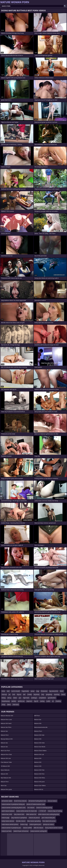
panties (14, 701)
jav (10, 694)
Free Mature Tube (6, 762)
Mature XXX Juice (39, 782)
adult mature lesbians (8, 811)
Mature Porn (5, 735)
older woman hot (31, 814)
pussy (33, 691)
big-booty (36, 694)
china (3, 691)
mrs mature (31, 808)
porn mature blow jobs (48, 818)
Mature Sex (4, 731)
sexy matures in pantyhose (19, 818)
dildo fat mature (38, 828)
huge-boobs (25, 691)
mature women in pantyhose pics (11, 828)
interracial (16, 704)
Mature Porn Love (6, 719)
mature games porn (35, 824)
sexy (43, 694)
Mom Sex (4, 785)
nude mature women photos (10, 824)
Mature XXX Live (6, 758)
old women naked (7, 801)
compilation (43, 698)
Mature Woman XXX (7, 716)
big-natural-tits (54, 691)
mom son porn (5, 751)
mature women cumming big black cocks (14, 808)
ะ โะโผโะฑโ (42, 811)
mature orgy (24, 824)
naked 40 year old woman (21, 831)
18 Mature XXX (5, 766)
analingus (34, 698)
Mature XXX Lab (39, 754)
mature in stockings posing (44, 808)
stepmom (29, 701)
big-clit (36, 701)
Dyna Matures (5, 770)
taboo (9, 704)
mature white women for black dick (27, 811)
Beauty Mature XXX (7, 739)
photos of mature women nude (36, 804)
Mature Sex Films (6, 727)
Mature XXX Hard (6, 723)
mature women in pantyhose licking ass (13, 804)
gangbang (49, 694)
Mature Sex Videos (40, 785)
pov (20, 698)
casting (42, 701)
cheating (58, 701)
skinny (9, 698)
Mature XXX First (39, 774)
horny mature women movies (54, 828)
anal (14, 694)
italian (15, 698)
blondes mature (21, 821)
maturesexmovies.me (41, 727)
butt (8, 691)
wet (24, 694)
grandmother (52, 698)
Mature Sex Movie (40, 747)
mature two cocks (7, 814)
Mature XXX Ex (39, 789)
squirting (57, 694)
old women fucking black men (37, 801)
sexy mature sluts (19, 814)
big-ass (19, 694)
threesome (44, 691)
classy (3, 704)
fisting (4, 698)
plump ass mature (48, 824)
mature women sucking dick (39, 831)
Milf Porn (37, 716)
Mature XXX (4, 774)
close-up (4, 694)
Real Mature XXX (6, 778)
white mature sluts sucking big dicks (49, 814)
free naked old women (49, 821)
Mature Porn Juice (6, 789)
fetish (62, 691)
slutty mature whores (8, 821)
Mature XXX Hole (39, 743)
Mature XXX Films (40, 778)
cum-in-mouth (16, 691)
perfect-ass (21, 701)
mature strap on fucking (55, 811)
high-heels (26, 698)
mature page (5, 818)
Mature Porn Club (6, 754)
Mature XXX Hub (39, 735)
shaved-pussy (6, 701)
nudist (48, 701)
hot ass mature (52, 801)
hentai (63, 694)
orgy (38, 691)
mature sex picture (34, 818)
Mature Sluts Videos (40, 751)
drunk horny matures (20, 801)
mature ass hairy (7, 831)
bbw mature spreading (34, 821)
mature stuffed (27, 828)
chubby (30, 694)
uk (53, 701)
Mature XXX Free (39, 770)
